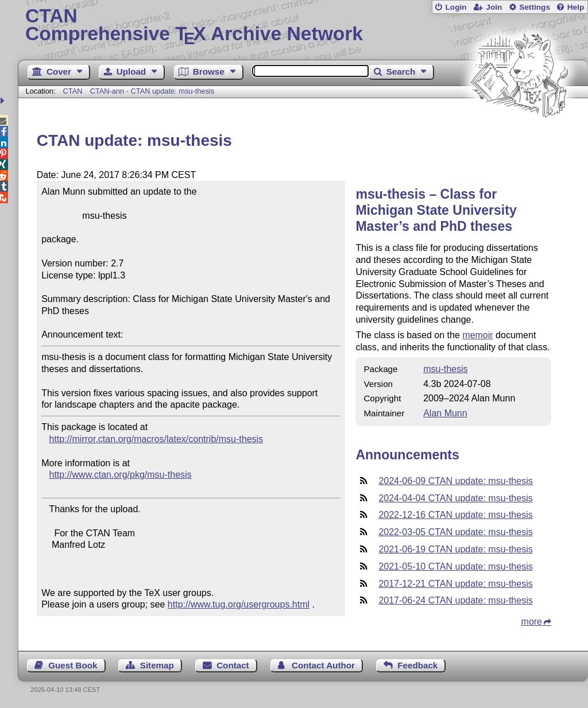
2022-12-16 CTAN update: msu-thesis (455, 515)
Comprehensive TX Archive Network (303, 26)
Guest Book (73, 665)
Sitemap (157, 665)
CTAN (73, 91)
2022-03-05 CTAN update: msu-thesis (455, 532)
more (532, 622)
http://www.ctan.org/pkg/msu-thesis (121, 475)
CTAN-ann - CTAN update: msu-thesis (152, 91)
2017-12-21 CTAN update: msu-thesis (455, 584)
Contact (233, 665)
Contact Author (323, 665)
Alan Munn (445, 413)
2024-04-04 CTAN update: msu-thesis (455, 498)
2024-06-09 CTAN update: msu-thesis (455, 481)
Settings (535, 7)
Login (456, 7)
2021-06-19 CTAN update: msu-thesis (455, 549)
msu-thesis (445, 369)
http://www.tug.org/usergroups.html (239, 604)
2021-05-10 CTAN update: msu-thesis (455, 566)
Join (494, 7)
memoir (477, 335)
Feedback (417, 665)
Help (576, 7)
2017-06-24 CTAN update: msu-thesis (455, 600)
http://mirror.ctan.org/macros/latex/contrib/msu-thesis (156, 439)
